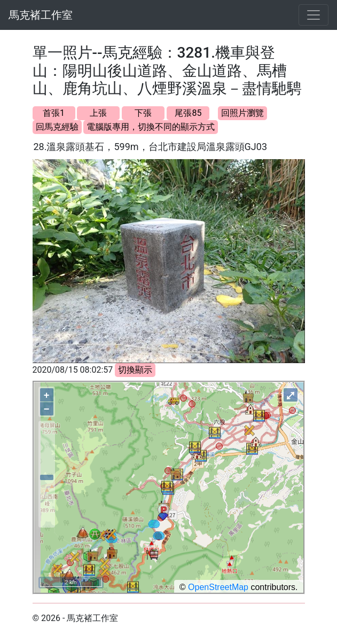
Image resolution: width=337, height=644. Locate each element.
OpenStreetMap (218, 587)
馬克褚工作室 (41, 15)
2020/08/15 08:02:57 (73, 370)
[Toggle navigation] (314, 15)
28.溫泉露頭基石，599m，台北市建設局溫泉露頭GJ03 (151, 147)
